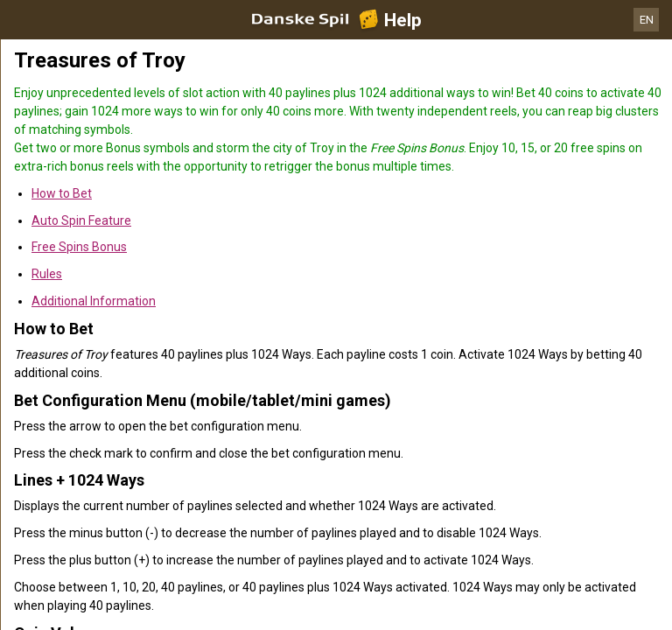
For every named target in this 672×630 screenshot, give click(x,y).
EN (647, 20)
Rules (47, 274)
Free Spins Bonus (79, 247)
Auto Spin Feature (81, 220)
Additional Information (94, 301)
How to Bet (62, 193)
